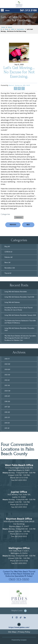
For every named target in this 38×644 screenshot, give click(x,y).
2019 (7, 396)
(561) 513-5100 (19, 579)
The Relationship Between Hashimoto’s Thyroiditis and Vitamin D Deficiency (20, 322)
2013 (7, 428)
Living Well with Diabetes (12, 302)
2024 (7, 369)
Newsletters (10, 268)
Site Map (12, 632)
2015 (7, 418)
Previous (13, 225)
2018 (7, 402)
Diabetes (19, 217)
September (20, 29)
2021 (7, 385)
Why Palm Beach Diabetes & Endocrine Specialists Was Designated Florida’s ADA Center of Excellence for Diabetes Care (20, 338)
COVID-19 (8, 252)
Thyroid (8, 273)
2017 (7, 407)
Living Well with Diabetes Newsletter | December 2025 (19, 329)
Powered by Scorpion (19, 640)
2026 (7, 359)
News (7, 263)
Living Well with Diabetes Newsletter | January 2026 (20, 315)
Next (28, 225)
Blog (7, 29)
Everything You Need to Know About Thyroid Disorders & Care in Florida (18, 309)
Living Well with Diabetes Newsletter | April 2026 (19, 297)
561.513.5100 (28, 10)
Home (3, 27)
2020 (12, 29)
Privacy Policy (24, 632)
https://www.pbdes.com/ (19, 627)
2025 (7, 364)
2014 (7, 423)
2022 (7, 380)
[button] (19, 611)
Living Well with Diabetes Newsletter (16, 292)
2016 (7, 412)
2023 (7, 375)
